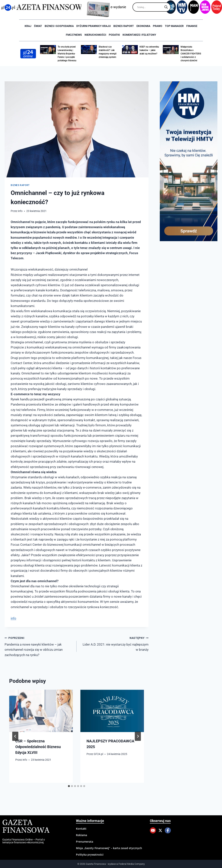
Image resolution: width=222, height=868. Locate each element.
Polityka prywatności (90, 855)
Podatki (114, 35)
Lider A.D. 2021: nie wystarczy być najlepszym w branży (114, 643)
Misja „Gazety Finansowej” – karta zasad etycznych (109, 848)
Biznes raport (124, 26)
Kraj (28, 26)
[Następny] (138, 736)
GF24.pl (98, 754)
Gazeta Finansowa (26, 827)
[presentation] (41, 711)
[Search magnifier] (166, 7)
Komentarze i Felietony (139, 35)
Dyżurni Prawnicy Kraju (94, 26)
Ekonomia (143, 26)
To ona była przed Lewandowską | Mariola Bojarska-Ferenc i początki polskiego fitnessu (67, 54)
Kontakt (81, 829)
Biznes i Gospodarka (59, 26)
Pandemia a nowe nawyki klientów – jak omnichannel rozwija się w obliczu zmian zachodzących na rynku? (39, 646)
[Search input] (150, 7)
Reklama (82, 835)
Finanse (192, 26)
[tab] (69, 786)
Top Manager (174, 26)
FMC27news (74, 35)
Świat (38, 26)
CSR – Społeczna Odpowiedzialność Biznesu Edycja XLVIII (38, 747)
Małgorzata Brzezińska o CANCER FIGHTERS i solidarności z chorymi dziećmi (191, 54)
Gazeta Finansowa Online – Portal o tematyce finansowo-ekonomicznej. (24, 841)
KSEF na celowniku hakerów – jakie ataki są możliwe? (149, 50)
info (20, 211)
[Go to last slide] (15, 736)
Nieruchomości (95, 35)
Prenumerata (85, 842)
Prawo (158, 26)
